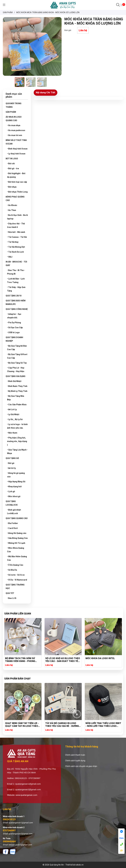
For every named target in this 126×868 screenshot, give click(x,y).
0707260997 (9, 830)
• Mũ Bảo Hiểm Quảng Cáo (17, 558)
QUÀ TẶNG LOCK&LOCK (12, 503)
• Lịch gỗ (11, 491)
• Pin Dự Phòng (14, 323)
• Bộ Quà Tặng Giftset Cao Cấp (17, 356)
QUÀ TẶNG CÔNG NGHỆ (17, 309)
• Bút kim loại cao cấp (17, 182)
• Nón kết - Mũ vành (16, 232)
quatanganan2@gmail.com (28, 789)
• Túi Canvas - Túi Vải (17, 237)
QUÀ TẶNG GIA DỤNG (16, 376)
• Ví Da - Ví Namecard (17, 580)
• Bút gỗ (11, 463)
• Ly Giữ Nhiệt (13, 414)
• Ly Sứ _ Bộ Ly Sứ (15, 419)
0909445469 (9, 841)
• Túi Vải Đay (13, 242)
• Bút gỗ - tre (13, 168)
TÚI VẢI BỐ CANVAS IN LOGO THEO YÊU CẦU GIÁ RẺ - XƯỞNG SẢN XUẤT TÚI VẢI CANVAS (95, 725)
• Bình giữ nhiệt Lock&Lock (14, 512)
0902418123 (9, 819)
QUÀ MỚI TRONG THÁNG (14, 105)
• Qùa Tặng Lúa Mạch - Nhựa (17, 452)
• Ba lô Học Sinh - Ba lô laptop (17, 217)
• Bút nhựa (12, 187)
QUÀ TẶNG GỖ (12, 458)
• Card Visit (12, 528)
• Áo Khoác (12, 205)
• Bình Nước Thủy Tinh (17, 386)
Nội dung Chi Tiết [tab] (46, 92)
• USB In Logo (13, 332)
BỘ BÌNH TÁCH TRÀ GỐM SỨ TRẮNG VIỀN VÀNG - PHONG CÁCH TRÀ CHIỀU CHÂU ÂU (20, 660)
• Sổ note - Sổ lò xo (16, 575)
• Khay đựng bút (14, 487)
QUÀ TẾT (10, 593)
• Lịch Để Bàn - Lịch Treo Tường (16, 280)
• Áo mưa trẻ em (15, 135)
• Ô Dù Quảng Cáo (15, 565)
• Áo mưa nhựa (14, 125)
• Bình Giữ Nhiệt (14, 381)
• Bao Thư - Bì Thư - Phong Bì (16, 272)
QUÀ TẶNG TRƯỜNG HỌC (15, 587)
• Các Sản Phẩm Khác (17, 405)
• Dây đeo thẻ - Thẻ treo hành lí (16, 225)
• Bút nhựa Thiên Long (17, 192)
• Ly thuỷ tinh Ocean (16, 154)
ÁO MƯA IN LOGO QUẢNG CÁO (14, 119)
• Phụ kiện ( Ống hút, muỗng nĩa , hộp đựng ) (17, 441)
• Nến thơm (12, 433)
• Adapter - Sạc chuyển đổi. (14, 316)
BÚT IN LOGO (12, 159)
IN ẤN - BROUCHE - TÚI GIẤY (16, 264)
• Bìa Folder (13, 523)
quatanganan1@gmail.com (28, 784)
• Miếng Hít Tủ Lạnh (16, 543)
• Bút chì (11, 164)
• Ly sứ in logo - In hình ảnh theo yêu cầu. (17, 426)
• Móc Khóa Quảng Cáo (16, 550)
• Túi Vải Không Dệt (16, 247)
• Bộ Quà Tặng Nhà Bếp (16, 398)
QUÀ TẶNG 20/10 (14, 296)
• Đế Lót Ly (12, 409)
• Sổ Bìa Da (12, 570)
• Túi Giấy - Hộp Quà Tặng (16, 289)
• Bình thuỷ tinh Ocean (17, 149)
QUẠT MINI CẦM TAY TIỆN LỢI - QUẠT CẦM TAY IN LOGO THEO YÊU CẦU (55, 725)
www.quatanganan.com (26, 795)
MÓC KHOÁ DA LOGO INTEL (100, 658)
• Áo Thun (12, 210)
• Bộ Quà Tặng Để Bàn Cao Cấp (17, 348)
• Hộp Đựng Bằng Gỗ (16, 482)
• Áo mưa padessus (16, 130)
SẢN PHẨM (11, 112)
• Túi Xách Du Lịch (15, 252)
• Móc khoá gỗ (14, 496)
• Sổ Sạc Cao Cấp (15, 327)
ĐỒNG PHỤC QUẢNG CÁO (15, 199)
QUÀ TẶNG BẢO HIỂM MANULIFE (16, 302)
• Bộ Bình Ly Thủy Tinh (17, 391)
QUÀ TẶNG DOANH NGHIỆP (14, 339)
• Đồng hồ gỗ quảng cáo (16, 475)
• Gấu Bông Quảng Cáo (17, 538)
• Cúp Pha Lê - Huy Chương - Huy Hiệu (16, 370)
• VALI (10, 257)
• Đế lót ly (11, 468)
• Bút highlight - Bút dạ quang (16, 175)
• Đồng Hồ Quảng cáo (17, 533)
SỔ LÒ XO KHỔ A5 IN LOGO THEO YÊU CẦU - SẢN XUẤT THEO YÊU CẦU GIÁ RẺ (63, 660)
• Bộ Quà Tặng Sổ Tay (17, 363)
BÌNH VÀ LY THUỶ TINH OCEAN (16, 142)
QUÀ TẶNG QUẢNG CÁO (17, 518)
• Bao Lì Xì (12, 598)
